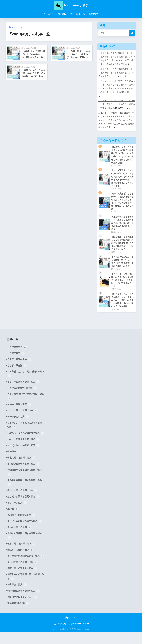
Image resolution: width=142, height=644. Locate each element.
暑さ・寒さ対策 (17, 514)
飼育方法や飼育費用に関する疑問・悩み (26, 589)
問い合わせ (48, 14)
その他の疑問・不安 (19, 415)
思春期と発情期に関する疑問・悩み (25, 494)
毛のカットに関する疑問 (21, 527)
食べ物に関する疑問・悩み (22, 574)
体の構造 (14, 463)
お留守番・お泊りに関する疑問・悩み (26, 385)
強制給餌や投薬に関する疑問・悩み (25, 484)
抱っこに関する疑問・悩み (22, 502)
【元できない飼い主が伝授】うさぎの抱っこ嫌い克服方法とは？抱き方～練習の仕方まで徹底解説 (117, 85)
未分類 (13, 521)
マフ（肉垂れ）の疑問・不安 (24, 457)
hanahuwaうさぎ (71, 5)
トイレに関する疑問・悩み (22, 422)
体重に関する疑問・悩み (21, 469)
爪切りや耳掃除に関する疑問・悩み (25, 547)
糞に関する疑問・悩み (20, 562)
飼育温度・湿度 (17, 597)
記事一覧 (80, 14)
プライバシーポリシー (79, 636)
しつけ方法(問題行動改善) (22, 399)
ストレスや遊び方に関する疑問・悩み (26, 407)
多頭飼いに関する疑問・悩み (24, 475)
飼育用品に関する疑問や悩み (24, 603)
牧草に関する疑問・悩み (21, 556)
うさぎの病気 (16, 364)
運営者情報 (94, 14)
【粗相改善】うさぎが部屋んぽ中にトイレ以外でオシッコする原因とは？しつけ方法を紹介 (117, 57)
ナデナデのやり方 (18, 428)
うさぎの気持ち (17, 358)
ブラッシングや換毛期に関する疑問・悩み (26, 436)
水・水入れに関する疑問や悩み (25, 533)
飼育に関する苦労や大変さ (22, 580)
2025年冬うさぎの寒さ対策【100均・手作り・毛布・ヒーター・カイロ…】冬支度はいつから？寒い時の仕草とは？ (117, 117)
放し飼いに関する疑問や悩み (24, 508)
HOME (62, 14)
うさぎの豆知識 (17, 376)
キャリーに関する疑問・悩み (24, 393)
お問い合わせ (60, 636)
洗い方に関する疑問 (19, 539)
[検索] (132, 33)
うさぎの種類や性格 (19, 370)
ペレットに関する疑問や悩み (24, 450)
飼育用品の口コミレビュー (22, 609)
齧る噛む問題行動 (18, 616)
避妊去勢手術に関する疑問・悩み (26, 568)
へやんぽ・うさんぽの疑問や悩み (26, 444)
